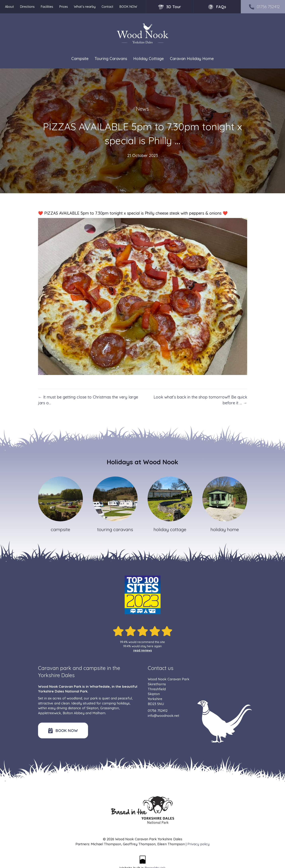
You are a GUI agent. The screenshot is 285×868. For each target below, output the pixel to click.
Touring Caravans (111, 59)
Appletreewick (49, 713)
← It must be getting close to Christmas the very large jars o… (88, 400)
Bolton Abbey (74, 713)
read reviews (143, 650)
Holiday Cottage (148, 59)
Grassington (110, 708)
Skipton (92, 708)
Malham (99, 713)
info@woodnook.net (164, 716)
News (142, 109)
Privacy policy (198, 844)
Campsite (80, 59)
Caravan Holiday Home (192, 59)
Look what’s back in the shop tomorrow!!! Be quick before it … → (200, 400)
